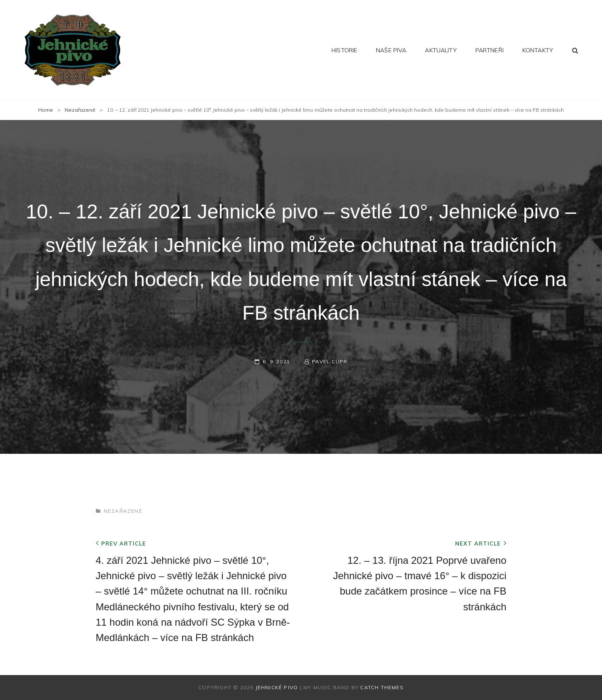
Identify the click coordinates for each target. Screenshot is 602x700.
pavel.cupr (330, 361)
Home (46, 110)
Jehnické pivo (277, 687)
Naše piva (391, 50)
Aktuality (441, 50)
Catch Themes (382, 687)
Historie (344, 50)
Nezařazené (80, 110)
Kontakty (538, 50)
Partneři (490, 50)
